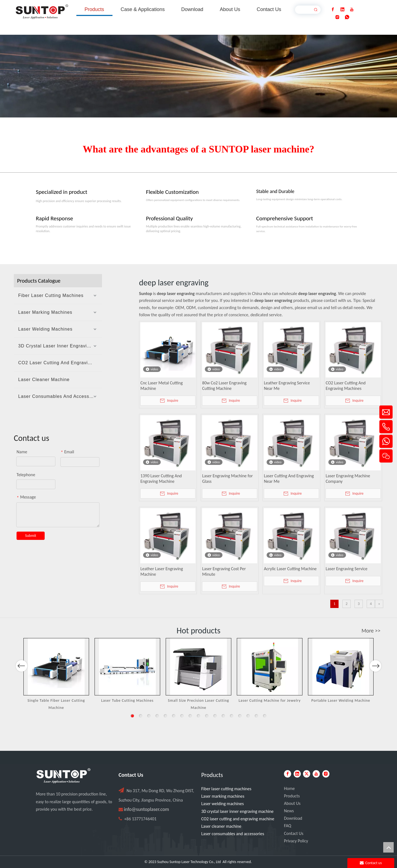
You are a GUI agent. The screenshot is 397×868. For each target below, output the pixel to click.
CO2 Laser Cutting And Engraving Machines (346, 386)
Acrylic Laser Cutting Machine (290, 569)
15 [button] (248, 716)
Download (293, 818)
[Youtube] (352, 10)
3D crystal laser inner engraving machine (237, 811)
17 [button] (265, 716)
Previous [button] (22, 682)
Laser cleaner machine (221, 826)
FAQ (288, 826)
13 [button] (232, 716)
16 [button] (256, 716)
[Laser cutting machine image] (198, 76)
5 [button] (165, 716)
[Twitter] (307, 774)
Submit (31, 536)
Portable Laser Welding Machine (341, 700)
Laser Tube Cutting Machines (127, 700)
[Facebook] (333, 10)
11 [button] (215, 716)
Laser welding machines (222, 804)
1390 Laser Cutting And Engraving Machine (161, 479)
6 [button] (174, 716)
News (289, 811)
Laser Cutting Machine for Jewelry (269, 700)
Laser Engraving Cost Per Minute (224, 571)
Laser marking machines (223, 796)
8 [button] (190, 716)
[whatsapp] (347, 17)
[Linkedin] (342, 10)
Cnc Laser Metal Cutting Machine (161, 386)
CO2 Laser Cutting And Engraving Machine (60, 363)
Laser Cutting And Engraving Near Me (289, 479)
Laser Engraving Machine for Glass (227, 479)
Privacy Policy (296, 841)
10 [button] (207, 716)
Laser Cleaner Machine (44, 380)
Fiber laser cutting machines (226, 789)
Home (289, 788)
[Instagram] (337, 17)
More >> (371, 631)
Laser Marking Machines (45, 312)
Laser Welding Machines (45, 329)
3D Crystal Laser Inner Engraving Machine (60, 346)
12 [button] (223, 716)
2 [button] (141, 716)
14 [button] (240, 716)
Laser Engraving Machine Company (348, 479)
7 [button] (182, 716)
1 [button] (132, 716)
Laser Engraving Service (346, 569)
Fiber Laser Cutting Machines (51, 295)
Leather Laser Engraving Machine (162, 571)
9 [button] (198, 716)
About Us (292, 803)
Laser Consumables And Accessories (59, 396)
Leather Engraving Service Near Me (287, 386)
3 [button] (149, 716)
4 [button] (157, 716)
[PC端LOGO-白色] (63, 776)
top (388, 847)
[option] (56, 674)
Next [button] (375, 682)
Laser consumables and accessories (233, 834)
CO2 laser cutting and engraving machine (238, 819)
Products (292, 796)
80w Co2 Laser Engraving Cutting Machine (224, 386)
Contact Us (294, 833)
